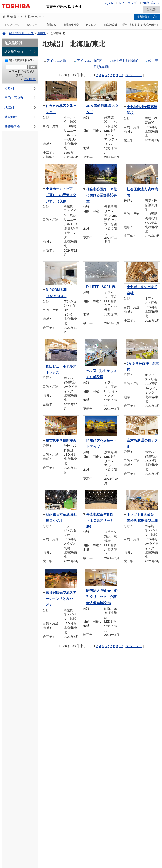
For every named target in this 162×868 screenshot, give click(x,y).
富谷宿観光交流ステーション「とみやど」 (61, 599)
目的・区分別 (21, 98)
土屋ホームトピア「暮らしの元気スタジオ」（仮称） (61, 196)
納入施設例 (111, 25)
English (106, 3)
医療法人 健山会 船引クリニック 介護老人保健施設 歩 (102, 597)
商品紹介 (51, 25)
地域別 (42, 34)
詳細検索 (30, 80)
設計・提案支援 (130, 25)
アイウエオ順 (57, 61)
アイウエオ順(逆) (90, 61)
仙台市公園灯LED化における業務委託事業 (101, 196)
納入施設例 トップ (22, 34)
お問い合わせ (149, 3)
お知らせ (32, 25)
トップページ (12, 25)
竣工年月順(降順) (125, 61)
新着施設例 (21, 127)
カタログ (91, 25)
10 (121, 75)
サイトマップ (126, 3)
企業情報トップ (147, 17)
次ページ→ (134, 75)
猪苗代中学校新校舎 (61, 441)
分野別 (21, 89)
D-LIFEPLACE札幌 (101, 287)
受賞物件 (21, 118)
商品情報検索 (71, 25)
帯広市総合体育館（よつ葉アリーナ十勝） (101, 521)
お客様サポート (150, 25)
